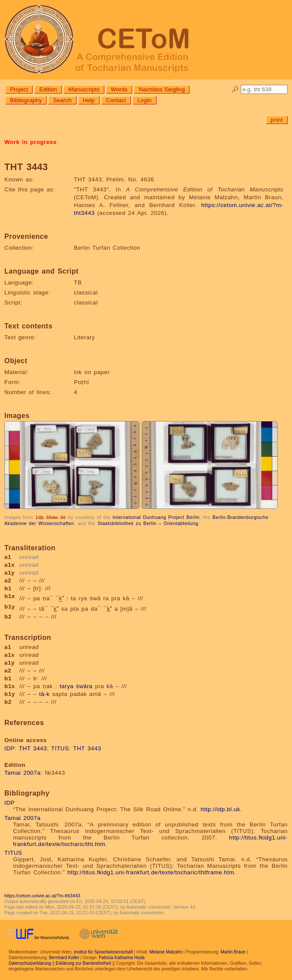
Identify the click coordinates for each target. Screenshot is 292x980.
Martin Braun (233, 952)
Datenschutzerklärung (30, 963)
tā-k (44, 694)
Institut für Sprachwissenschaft (103, 952)
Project (19, 89)
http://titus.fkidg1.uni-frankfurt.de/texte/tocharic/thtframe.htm (151, 872)
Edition (48, 89)
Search (62, 100)
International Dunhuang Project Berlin (156, 517)
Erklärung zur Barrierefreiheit (83, 963)
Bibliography (26, 100)
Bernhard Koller (64, 957)
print (277, 120)
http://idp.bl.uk (221, 809)
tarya (66, 686)
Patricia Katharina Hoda (122, 957)
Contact (116, 100)
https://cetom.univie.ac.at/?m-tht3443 (42, 895)
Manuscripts (84, 89)
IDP (10, 748)
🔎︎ (235, 89)
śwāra (84, 686)
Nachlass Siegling (162, 89)
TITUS (60, 748)
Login (144, 100)
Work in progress (30, 142)
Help (89, 100)
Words (119, 89)
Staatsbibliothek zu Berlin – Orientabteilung (148, 523)
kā (110, 686)
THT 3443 (33, 748)
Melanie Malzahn (166, 952)
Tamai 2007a (22, 772)
